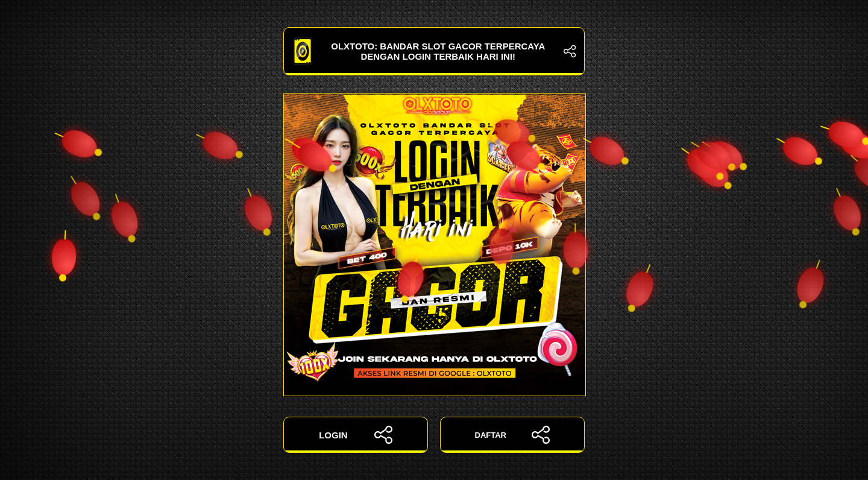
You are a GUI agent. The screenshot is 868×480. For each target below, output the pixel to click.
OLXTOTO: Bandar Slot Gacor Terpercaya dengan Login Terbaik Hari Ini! (434, 51)
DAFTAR (513, 435)
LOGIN (356, 435)
